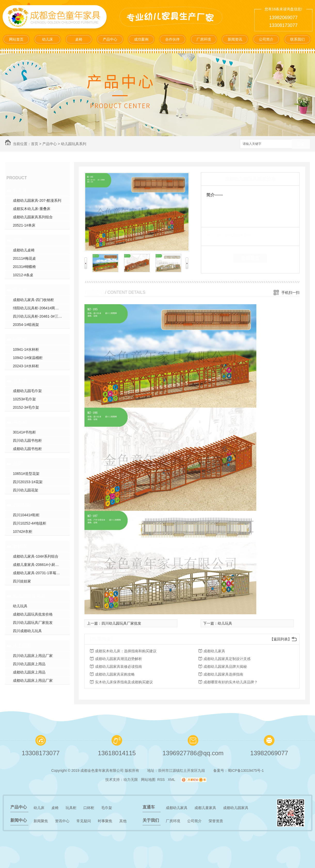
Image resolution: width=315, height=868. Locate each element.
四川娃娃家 (22, 581)
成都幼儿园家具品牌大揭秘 (225, 667)
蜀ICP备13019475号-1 (246, 770)
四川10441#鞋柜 (26, 515)
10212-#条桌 (23, 275)
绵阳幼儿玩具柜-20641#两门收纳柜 (41, 308)
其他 (123, 821)
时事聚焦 (105, 821)
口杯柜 (20, 340)
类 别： (215, 235)
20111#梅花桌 (24, 258)
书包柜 (20, 422)
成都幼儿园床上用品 (29, 672)
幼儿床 (48, 39)
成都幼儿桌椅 (24, 250)
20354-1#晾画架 (26, 325)
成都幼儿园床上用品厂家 (33, 680)
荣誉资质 (216, 821)
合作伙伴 (172, 39)
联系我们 (297, 39)
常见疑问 (84, 821)
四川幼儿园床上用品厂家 (33, 656)
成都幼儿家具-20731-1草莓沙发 (38, 573)
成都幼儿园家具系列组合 (33, 217)
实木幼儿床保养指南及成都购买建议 (124, 682)
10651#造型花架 (26, 474)
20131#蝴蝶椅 (24, 267)
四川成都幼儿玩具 (27, 631)
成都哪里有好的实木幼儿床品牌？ (231, 682)
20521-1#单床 (24, 225)
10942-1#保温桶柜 (28, 358)
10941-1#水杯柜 (26, 349)
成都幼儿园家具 (236, 808)
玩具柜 (20, 290)
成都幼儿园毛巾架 (27, 391)
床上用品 (22, 646)
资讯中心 (62, 821)
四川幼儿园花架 (26, 490)
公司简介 (266, 39)
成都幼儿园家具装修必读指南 (119, 667)
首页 (35, 144)
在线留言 (250, 258)
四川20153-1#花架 (28, 482)
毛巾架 (20, 381)
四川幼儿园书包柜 (27, 440)
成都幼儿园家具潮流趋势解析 (119, 659)
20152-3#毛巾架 (26, 407)
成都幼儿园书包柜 (27, 449)
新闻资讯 (235, 39)
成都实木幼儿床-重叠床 (32, 209)
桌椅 (79, 39)
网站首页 (16, 39)
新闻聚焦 (41, 821)
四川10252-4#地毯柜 (30, 523)
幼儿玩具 (20, 606)
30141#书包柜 (24, 432)
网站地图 (148, 780)
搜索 (301, 144)
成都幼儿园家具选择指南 (223, 674)
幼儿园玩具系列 (74, 144)
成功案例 (141, 39)
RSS (162, 780)
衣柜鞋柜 (22, 505)
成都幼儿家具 (214, 651)
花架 (18, 464)
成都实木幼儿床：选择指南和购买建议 (126, 651)
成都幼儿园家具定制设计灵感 (227, 659)
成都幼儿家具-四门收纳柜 (33, 300)
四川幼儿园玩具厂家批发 (33, 623)
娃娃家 (20, 547)
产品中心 (110, 39)
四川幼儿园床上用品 (29, 664)
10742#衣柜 (23, 532)
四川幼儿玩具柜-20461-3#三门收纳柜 (41, 316)
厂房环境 (204, 39)
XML (172, 780)
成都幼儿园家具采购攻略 (115, 674)
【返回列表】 (281, 639)
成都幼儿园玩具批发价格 (33, 614)
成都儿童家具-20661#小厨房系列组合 (41, 565)
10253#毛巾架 (24, 399)
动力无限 (131, 780)
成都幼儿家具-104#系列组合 (36, 556)
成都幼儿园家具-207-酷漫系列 (37, 200)
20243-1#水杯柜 (26, 366)
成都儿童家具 (205, 808)
